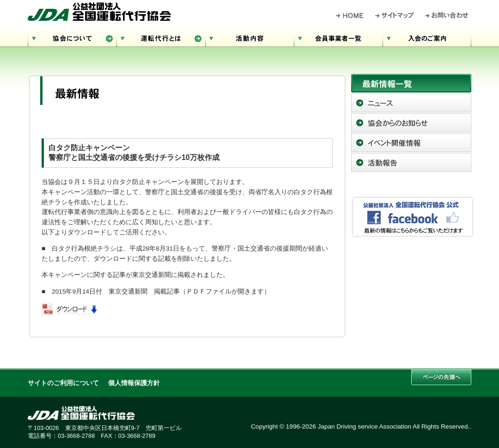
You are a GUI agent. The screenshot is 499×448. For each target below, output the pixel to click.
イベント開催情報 (411, 143)
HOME (350, 15)
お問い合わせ (447, 15)
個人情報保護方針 (134, 383)
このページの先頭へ (441, 377)
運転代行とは (161, 37)
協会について (72, 37)
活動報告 (411, 163)
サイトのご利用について (63, 383)
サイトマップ (395, 15)
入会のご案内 (427, 37)
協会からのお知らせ (411, 123)
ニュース (411, 103)
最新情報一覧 (411, 83)
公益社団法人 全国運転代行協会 (99, 12)
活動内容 (249, 37)
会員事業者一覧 (338, 37)
